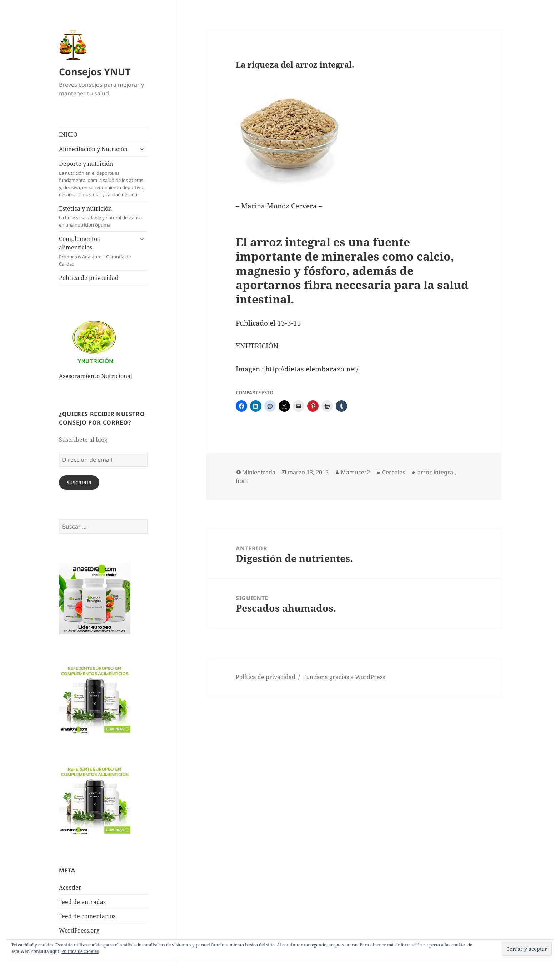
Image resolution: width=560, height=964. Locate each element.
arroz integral (436, 472)
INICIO (68, 134)
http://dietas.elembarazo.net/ (312, 369)
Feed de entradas (82, 902)
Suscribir (79, 483)
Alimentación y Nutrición (93, 149)
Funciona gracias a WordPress (344, 677)
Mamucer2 (355, 472)
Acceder (70, 888)
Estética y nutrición (103, 216)
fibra (242, 481)
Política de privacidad (89, 278)
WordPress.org (79, 930)
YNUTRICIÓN (257, 346)
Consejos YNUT (95, 72)
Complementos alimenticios (96, 251)
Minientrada (259, 472)
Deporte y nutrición (103, 179)
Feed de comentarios (87, 916)
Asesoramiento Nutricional (96, 376)
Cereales (394, 472)
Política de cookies (80, 951)
